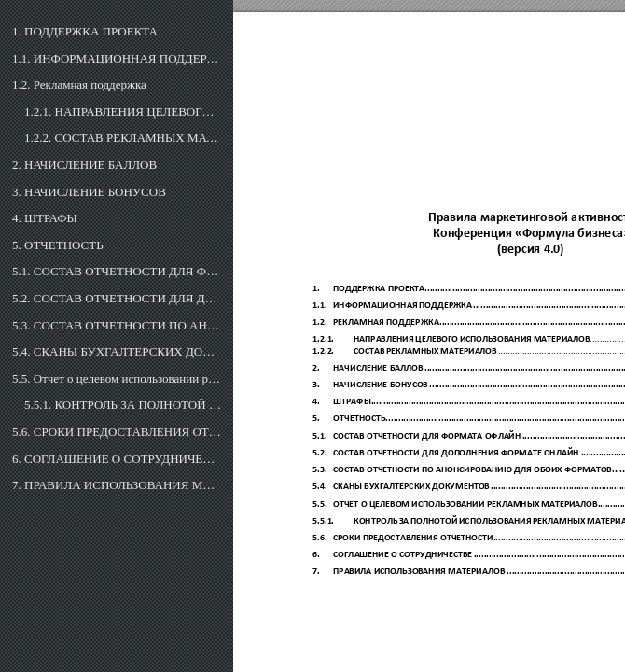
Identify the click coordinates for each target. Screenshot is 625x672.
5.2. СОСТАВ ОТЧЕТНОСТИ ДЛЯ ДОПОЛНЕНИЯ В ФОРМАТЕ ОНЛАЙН (117, 298)
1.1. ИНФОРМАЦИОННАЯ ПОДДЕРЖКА (117, 58)
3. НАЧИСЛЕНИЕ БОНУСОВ (89, 192)
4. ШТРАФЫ (45, 218)
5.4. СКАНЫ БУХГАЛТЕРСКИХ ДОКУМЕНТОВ (117, 351)
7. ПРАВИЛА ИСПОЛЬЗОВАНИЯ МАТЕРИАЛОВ (117, 485)
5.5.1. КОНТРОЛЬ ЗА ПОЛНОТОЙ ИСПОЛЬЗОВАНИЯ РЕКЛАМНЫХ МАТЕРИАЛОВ (123, 405)
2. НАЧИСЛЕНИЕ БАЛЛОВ (84, 165)
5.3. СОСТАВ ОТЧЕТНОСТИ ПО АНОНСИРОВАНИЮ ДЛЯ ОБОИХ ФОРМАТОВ (117, 325)
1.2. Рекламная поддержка (79, 84)
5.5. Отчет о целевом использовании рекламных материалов (117, 378)
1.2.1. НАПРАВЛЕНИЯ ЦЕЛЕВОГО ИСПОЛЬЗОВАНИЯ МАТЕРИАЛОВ (123, 112)
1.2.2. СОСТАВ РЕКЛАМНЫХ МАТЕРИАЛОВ (123, 138)
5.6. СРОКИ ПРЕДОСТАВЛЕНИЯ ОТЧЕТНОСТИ (117, 432)
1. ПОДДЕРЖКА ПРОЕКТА (85, 31)
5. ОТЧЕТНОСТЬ (58, 245)
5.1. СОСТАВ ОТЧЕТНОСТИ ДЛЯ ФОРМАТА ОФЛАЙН (117, 271)
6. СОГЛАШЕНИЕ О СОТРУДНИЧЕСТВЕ (117, 459)
